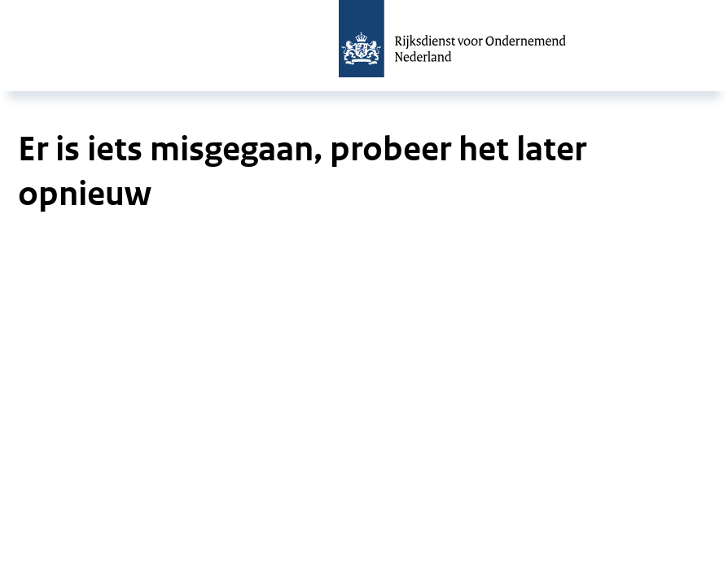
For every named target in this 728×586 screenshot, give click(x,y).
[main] (364, 163)
